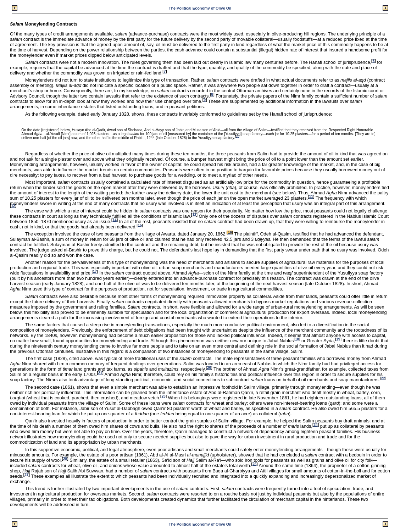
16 (230, 232)
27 (26, 474)
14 (114, 220)
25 (65, 458)
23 (163, 396)
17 (95, 271)
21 (100, 373)
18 (297, 339)
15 (140, 225)
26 (254, 464)
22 (383, 378)
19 (338, 339)
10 (238, 136)
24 (315, 425)
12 (13, 206)
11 (311, 197)
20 (209, 368)
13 (194, 214)
